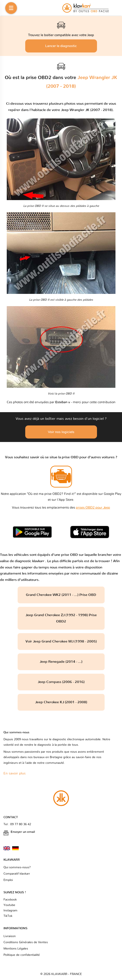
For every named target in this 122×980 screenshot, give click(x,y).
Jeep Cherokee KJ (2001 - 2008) (61, 702)
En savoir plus (15, 773)
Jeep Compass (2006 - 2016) (61, 682)
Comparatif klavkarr (17, 874)
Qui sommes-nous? (17, 867)
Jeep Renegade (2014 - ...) (61, 662)
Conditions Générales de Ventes (26, 942)
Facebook (10, 900)
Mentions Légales (16, 949)
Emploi (8, 880)
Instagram (10, 911)
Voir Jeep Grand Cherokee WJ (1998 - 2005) (61, 641)
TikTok (8, 916)
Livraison (10, 936)
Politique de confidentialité (22, 955)
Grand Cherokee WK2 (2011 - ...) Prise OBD (61, 595)
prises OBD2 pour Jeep (93, 508)
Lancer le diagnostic (61, 46)
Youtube (9, 905)
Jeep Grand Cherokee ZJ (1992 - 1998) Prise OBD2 (61, 618)
